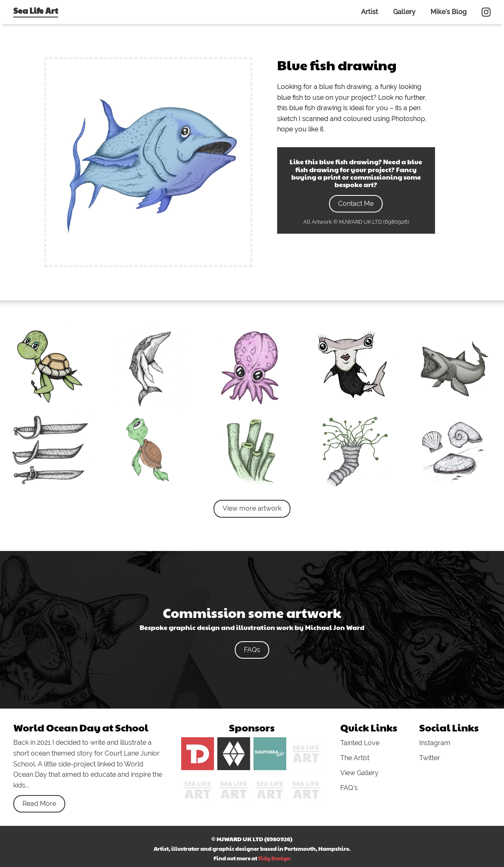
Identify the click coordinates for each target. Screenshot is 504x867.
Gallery (404, 12)
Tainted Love (360, 743)
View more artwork (252, 508)
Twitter (430, 758)
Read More (39, 804)
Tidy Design (274, 858)
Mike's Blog (449, 12)
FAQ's (349, 788)
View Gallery (359, 773)
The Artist (355, 758)
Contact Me (356, 204)
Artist (370, 12)
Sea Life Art (36, 10)
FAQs (252, 650)
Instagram (435, 743)
